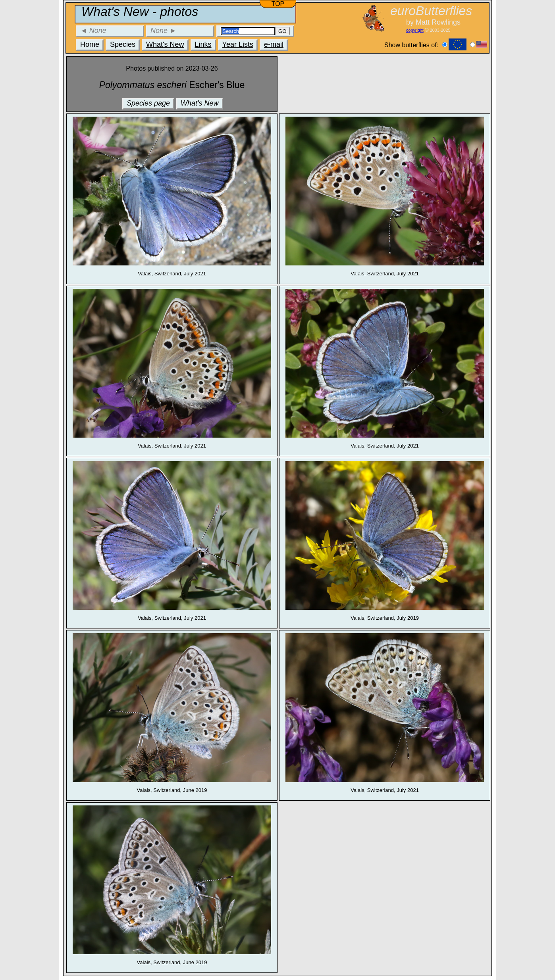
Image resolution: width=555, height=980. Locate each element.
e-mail (274, 44)
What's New (165, 44)
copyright (415, 30)
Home (90, 44)
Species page (148, 103)
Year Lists (238, 44)
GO (282, 31)
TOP (278, 4)
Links (203, 44)
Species (123, 44)
